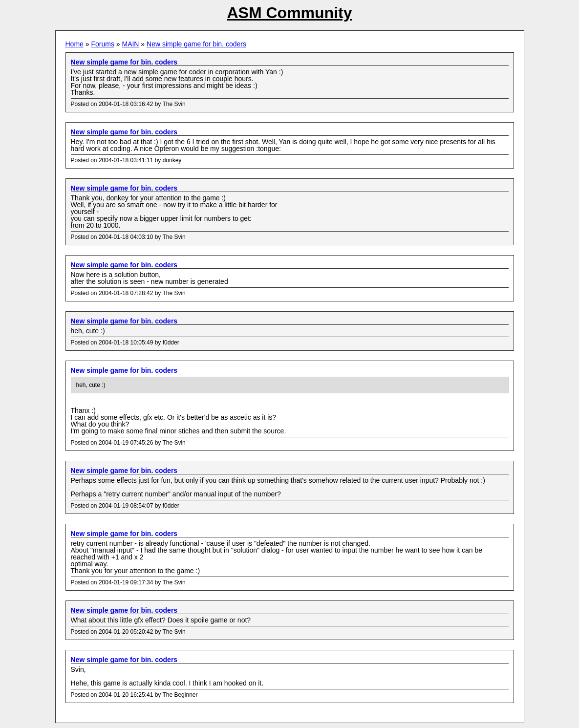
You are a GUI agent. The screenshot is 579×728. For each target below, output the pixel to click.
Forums (102, 44)
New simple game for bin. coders (196, 44)
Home (75, 44)
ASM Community (290, 13)
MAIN (130, 44)
